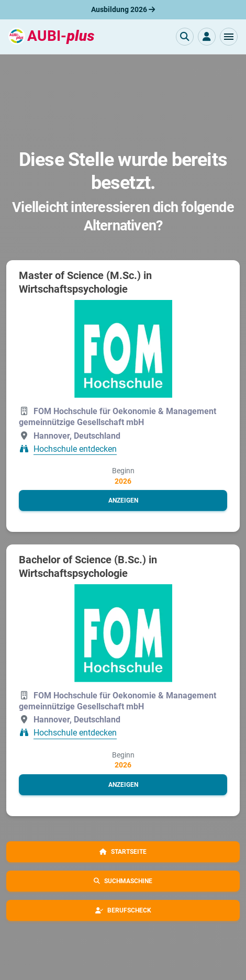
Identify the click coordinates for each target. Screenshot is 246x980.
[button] (229, 37)
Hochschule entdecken (75, 449)
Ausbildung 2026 (123, 9)
